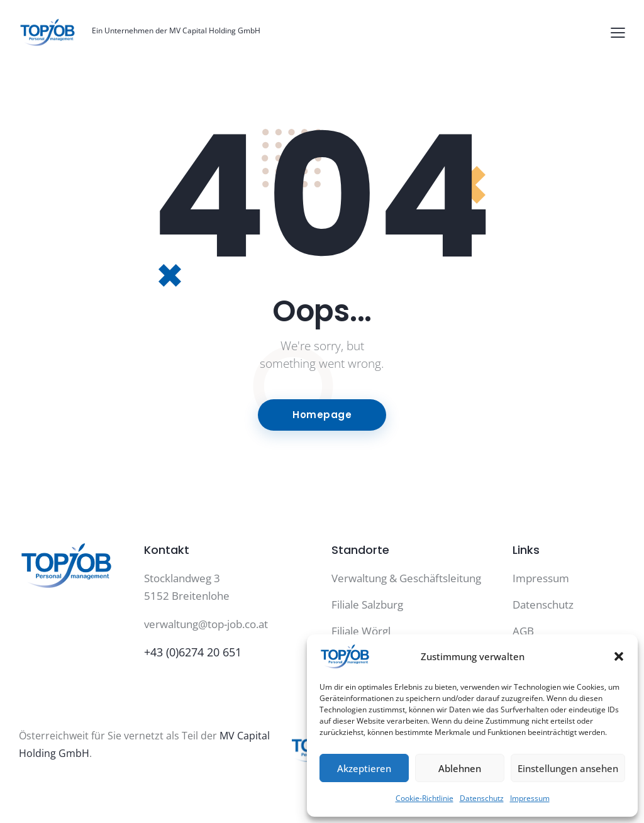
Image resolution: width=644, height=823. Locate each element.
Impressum (530, 798)
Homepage (322, 415)
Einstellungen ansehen (568, 768)
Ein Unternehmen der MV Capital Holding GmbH (176, 30)
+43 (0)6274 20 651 (193, 652)
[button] (619, 656)
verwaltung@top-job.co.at (206, 624)
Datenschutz (482, 798)
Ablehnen (460, 768)
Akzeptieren (364, 768)
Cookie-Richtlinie (425, 798)
